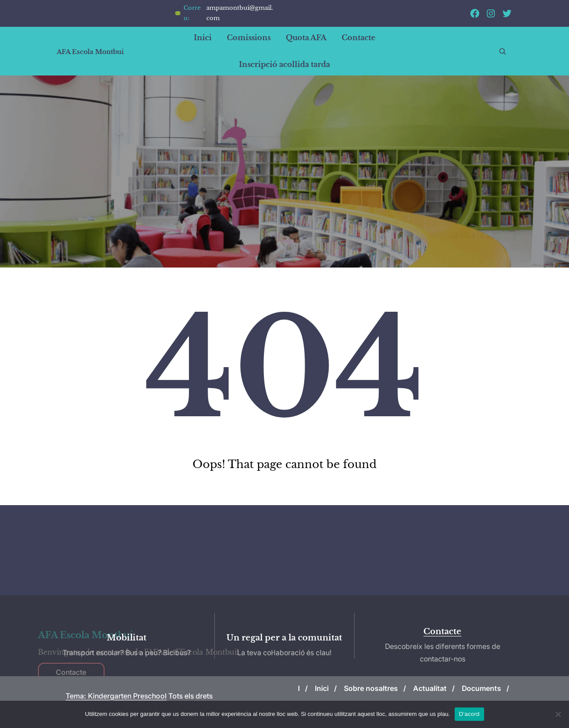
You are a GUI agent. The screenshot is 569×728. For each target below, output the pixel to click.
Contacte (442, 632)
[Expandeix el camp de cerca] (502, 51)
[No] (558, 714)
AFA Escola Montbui (90, 52)
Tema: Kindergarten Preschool (116, 696)
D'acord (469, 714)
